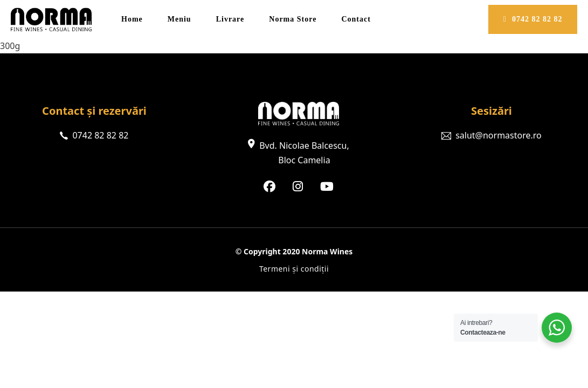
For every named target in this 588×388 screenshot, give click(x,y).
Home (132, 19)
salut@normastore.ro (499, 135)
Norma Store (293, 19)
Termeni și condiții (294, 269)
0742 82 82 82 (533, 19)
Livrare (230, 19)
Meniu (179, 19)
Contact (356, 19)
